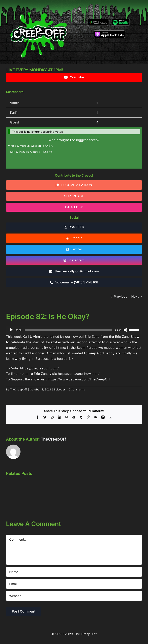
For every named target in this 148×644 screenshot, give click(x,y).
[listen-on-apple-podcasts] (109, 32)
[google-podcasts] (98, 20)
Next (135, 296)
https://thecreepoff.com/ (39, 368)
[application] (74, 330)
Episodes (60, 389)
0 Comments (77, 389)
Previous (121, 296)
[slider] (68, 330)
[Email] (74, 584)
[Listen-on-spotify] (121, 20)
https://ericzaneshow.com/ (79, 374)
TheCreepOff (19, 389)
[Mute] (125, 330)
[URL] (74, 596)
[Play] (11, 330)
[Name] (74, 572)
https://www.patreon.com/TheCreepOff (79, 379)
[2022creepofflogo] (39, 6)
